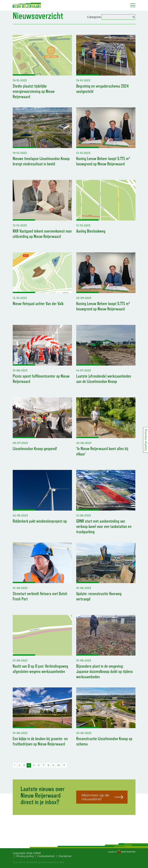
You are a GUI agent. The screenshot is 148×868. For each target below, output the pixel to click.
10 (59, 765)
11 (64, 765)
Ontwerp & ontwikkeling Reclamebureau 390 (38, 862)
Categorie (94, 17)
